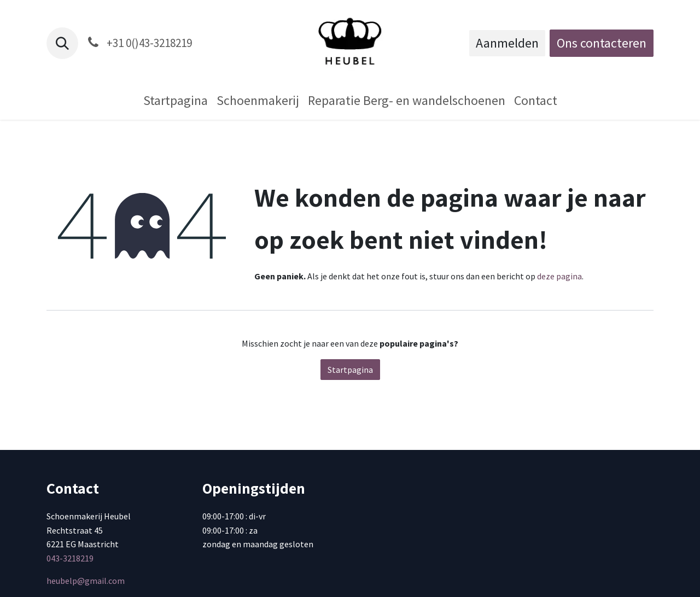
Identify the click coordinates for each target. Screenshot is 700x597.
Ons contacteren (602, 43)
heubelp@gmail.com (86, 581)
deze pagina (559, 276)
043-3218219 (70, 558)
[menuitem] (176, 101)
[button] (62, 43)
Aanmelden (507, 43)
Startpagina (350, 370)
